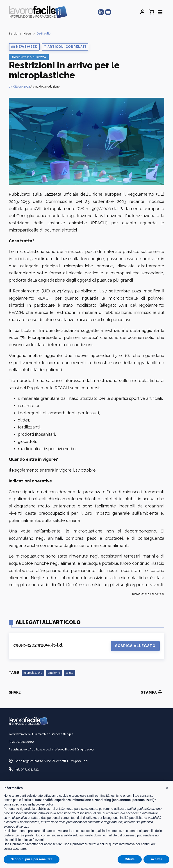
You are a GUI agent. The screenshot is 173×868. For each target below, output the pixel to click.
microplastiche (33, 673)
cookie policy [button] (44, 804)
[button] (24, 47)
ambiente (54, 673)
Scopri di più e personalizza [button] (32, 859)
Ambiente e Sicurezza (29, 57)
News (27, 34)
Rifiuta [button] (130, 859)
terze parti (73, 809)
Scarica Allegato (135, 646)
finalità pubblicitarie (133, 818)
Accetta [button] (156, 859)
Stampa (151, 692)
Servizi (14, 34)
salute (69, 673)
